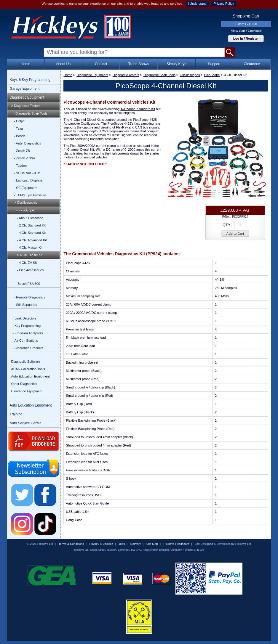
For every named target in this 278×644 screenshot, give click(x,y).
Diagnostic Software (25, 362)
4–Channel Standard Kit (138, 109)
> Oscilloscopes (25, 203)
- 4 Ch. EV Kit (27, 263)
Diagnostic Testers (126, 75)
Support (214, 64)
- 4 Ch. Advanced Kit (32, 240)
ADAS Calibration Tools (28, 369)
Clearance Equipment (27, 391)
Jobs (122, 544)
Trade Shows (139, 64)
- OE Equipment (25, 188)
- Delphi (20, 121)
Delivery (136, 544)
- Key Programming (27, 326)
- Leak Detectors (24, 318)
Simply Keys (176, 64)
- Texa (18, 129)
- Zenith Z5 (22, 151)
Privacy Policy (224, 4)
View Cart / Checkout (246, 31)
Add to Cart (235, 234)
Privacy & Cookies (101, 544)
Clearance (252, 64)
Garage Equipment (24, 89)
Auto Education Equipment (30, 376)
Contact (101, 64)
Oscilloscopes (190, 75)
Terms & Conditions (71, 544)
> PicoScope (25, 210)
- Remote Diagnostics (29, 297)
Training (16, 414)
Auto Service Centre (25, 423)
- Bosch (19, 136)
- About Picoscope (30, 218)
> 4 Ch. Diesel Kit (29, 255)
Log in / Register (246, 38)
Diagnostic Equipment (27, 97)
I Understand (197, 4)
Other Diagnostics (24, 384)
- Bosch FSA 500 (28, 284)
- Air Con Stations (25, 341)
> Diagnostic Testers (26, 106)
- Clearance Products (28, 348)
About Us (63, 64)
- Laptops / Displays (28, 180)
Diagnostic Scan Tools (159, 75)
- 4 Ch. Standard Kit (31, 233)
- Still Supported (25, 305)
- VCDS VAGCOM (27, 173)
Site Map (152, 544)
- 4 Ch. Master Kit (30, 248)
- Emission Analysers (28, 333)
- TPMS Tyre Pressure (30, 195)
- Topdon (20, 166)
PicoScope (212, 75)
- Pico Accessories (30, 270)
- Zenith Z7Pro (24, 158)
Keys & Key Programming (30, 80)
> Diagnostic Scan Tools (30, 113)
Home (25, 64)
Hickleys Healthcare (176, 544)
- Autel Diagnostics (27, 143)
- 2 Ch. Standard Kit (31, 225)
